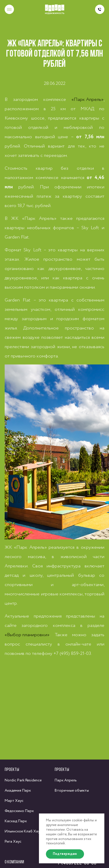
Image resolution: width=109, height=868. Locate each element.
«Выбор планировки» (27, 635)
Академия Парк (18, 791)
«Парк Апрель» (87, 100)
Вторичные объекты (72, 791)
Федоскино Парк (19, 811)
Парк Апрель (66, 780)
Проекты (12, 769)
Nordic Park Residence (23, 780)
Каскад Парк (16, 821)
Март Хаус (14, 801)
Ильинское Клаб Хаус (23, 831)
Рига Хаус (13, 842)
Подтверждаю (65, 854)
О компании (14, 862)
